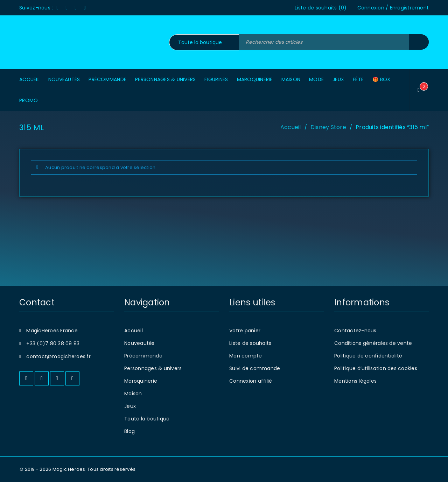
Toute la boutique (147, 419)
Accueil (291, 127)
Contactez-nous (355, 331)
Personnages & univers (153, 368)
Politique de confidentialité (368, 356)
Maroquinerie (141, 381)
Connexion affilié (251, 381)
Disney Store (328, 127)
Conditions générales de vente (373, 343)
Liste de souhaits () (321, 8)
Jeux (130, 406)
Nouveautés (139, 343)
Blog (129, 431)
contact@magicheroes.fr (58, 356)
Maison (133, 394)
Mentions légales (355, 381)
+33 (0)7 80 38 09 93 (53, 343)
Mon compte (246, 356)
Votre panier (245, 331)
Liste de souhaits (250, 343)
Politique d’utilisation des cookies (376, 368)
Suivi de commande (255, 368)
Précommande (143, 356)
